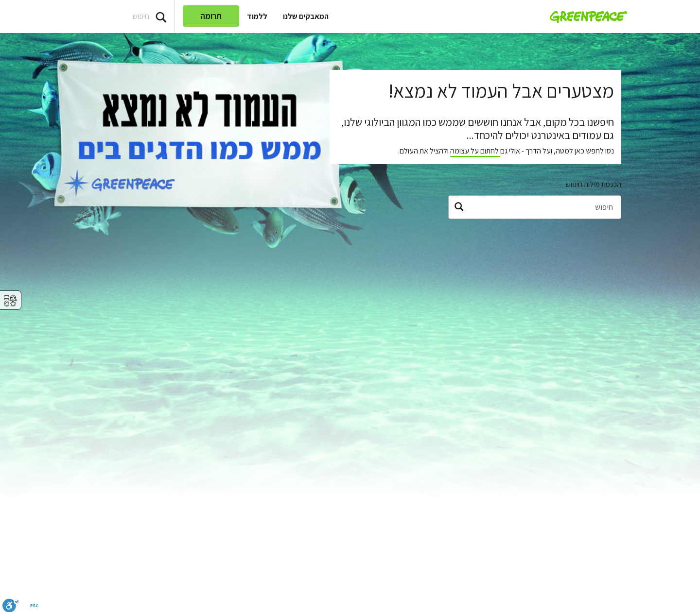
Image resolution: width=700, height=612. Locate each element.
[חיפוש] (535, 207)
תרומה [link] (211, 16)
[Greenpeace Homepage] (586, 17)
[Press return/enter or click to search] (161, 17)
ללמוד (257, 16)
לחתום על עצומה (475, 151)
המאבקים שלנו (306, 16)
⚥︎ (10, 301)
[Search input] (87, 17)
